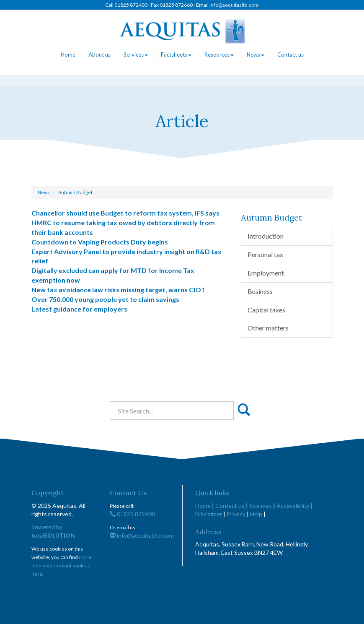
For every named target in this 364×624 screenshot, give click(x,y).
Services (136, 55)
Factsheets (176, 55)
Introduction (266, 236)
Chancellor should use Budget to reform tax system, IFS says (125, 213)
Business (260, 291)
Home (68, 55)
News (256, 55)
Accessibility (293, 506)
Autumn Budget (75, 192)
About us (99, 55)
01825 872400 (132, 514)
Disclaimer (209, 514)
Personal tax (265, 254)
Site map (261, 506)
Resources (219, 55)
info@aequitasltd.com (234, 5)
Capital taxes (266, 310)
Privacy (236, 514)
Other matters (268, 328)
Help (256, 514)
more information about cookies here (61, 565)
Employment (266, 273)
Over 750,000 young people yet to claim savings (105, 299)
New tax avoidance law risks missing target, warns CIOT (118, 290)
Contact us (290, 55)
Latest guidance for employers (79, 309)
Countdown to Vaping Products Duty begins (100, 242)
